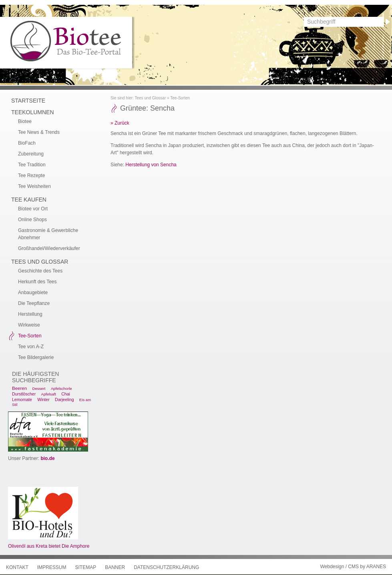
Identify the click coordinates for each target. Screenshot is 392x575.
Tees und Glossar (150, 98)
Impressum (52, 567)
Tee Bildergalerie (36, 357)
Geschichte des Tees (40, 271)
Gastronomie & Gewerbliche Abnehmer (48, 234)
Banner (115, 567)
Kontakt (17, 567)
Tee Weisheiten (34, 186)
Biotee (25, 121)
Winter (43, 399)
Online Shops (32, 220)
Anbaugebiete (33, 293)
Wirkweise (29, 325)
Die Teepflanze (34, 303)
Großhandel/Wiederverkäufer (49, 248)
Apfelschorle (61, 388)
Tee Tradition (32, 165)
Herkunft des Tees (37, 282)
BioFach (27, 143)
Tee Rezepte (31, 176)
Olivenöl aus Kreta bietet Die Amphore (49, 546)
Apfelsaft (49, 394)
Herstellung (30, 314)
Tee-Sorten (180, 98)
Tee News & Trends (39, 132)
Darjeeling (64, 399)
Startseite (28, 101)
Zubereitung (31, 154)
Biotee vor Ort (33, 209)
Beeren (19, 388)
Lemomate (22, 399)
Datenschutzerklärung (166, 567)
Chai (66, 394)
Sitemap (85, 567)
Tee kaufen (29, 200)
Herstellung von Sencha (151, 165)
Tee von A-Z (31, 347)
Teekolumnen (33, 112)
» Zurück (120, 123)
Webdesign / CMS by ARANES (353, 567)
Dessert (39, 388)
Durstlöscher (24, 394)
